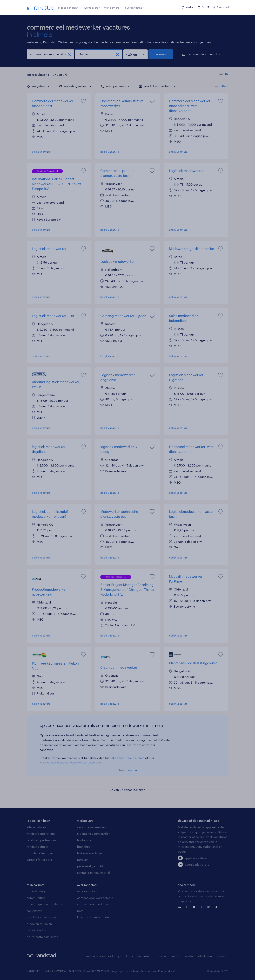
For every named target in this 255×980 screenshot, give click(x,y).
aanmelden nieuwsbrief (94, 873)
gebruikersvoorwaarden (134, 956)
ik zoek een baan (70, 7)
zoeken (161, 54)
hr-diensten (85, 840)
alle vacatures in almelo (128, 758)
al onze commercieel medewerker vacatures (71, 763)
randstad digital (38, 847)
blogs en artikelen (39, 924)
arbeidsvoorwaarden (41, 917)
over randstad (135, 7)
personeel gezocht (90, 866)
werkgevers (93, 7)
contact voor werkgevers (95, 904)
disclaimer (206, 956)
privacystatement (167, 956)
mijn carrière (113, 7)
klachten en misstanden (94, 917)
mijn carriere (36, 885)
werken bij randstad (99, 956)
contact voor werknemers (95, 898)
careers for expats (39, 860)
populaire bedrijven (40, 853)
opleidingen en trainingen (45, 904)
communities (36, 898)
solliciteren (34, 911)
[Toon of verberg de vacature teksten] (224, 75)
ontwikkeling (36, 891)
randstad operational (41, 834)
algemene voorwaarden (94, 834)
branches (84, 847)
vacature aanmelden (91, 827)
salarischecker (37, 930)
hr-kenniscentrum (90, 853)
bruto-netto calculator (42, 937)
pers (80, 911)
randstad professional (42, 840)
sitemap (223, 956)
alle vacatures (36, 827)
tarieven (83, 860)
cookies (189, 956)
